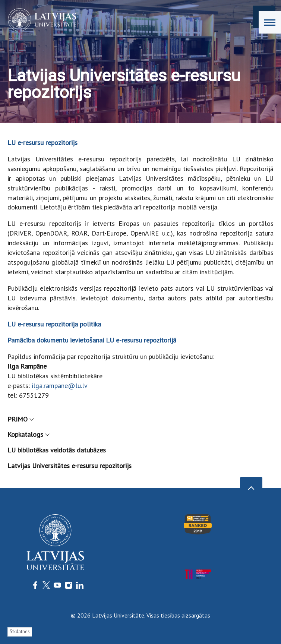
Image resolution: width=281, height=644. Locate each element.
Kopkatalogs (28, 434)
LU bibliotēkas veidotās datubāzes (57, 450)
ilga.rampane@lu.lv (60, 386)
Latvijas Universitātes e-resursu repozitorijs (70, 466)
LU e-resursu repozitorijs (42, 143)
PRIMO (20, 419)
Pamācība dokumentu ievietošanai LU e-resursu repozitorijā (92, 340)
